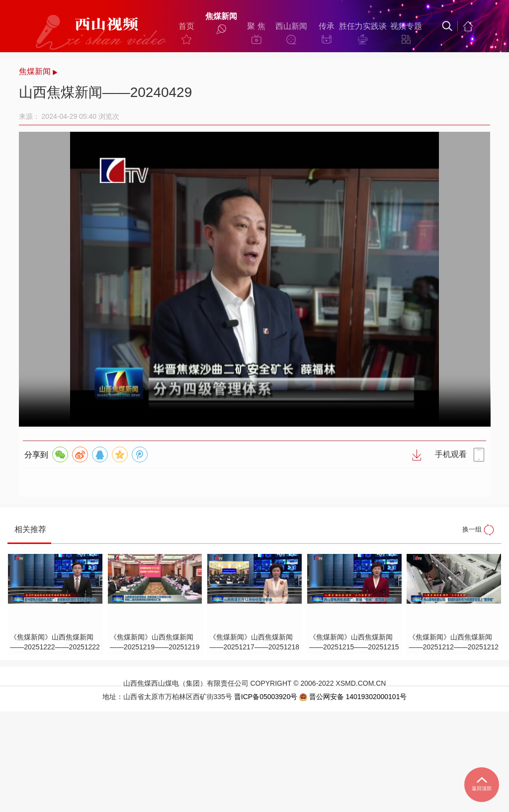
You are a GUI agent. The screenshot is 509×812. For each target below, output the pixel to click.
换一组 (462, 603)
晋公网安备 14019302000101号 (353, 798)
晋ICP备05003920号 (265, 797)
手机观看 (423, 505)
